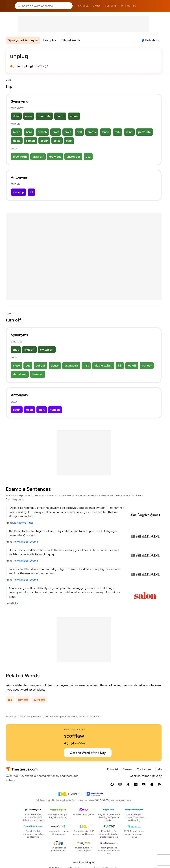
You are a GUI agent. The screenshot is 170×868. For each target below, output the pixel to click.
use (88, 157)
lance (105, 132)
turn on (55, 410)
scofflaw (74, 736)
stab (69, 141)
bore (29, 132)
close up (18, 192)
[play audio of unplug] (12, 66)
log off (132, 366)
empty (92, 132)
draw (16, 116)
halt (86, 366)
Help (158, 769)
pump (60, 116)
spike (57, 141)
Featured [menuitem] (83, 6)
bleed (17, 132)
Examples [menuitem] (50, 40)
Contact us (144, 769)
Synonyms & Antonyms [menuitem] (23, 40)
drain (68, 132)
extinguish (71, 366)
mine (129, 132)
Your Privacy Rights (84, 862)
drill (79, 132)
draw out (55, 157)
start (42, 410)
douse (55, 366)
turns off (39, 700)
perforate (144, 132)
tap (10, 700)
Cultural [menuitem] (111, 6)
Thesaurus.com (8, 6)
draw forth (20, 157)
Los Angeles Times (23, 523)
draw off (38, 157)
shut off (29, 350)
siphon (30, 141)
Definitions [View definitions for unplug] (152, 40)
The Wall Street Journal (25, 542)
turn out (38, 374)
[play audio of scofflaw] (66, 743)
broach (42, 132)
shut (16, 350)
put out (147, 366)
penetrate (44, 116)
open (29, 116)
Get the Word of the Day (88, 753)
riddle (17, 141)
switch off (47, 350)
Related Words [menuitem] (70, 40)
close (16, 366)
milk (117, 132)
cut (28, 366)
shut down (20, 374)
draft (56, 132)
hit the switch (103, 366)
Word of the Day (75, 730)
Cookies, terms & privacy (146, 776)
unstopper (73, 157)
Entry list (113, 769)
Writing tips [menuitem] (128, 6)
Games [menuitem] (97, 6)
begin (17, 410)
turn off (23, 700)
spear (44, 141)
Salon (15, 603)
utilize (74, 116)
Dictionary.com (162, 6)
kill (120, 366)
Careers (127, 769)
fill (31, 192)
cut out (40, 366)
